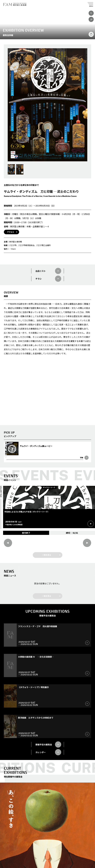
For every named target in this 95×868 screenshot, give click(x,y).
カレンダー (48, 752)
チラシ (48, 279)
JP (91, 19)
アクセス (10, 232)
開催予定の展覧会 (48, 744)
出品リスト (48, 271)
